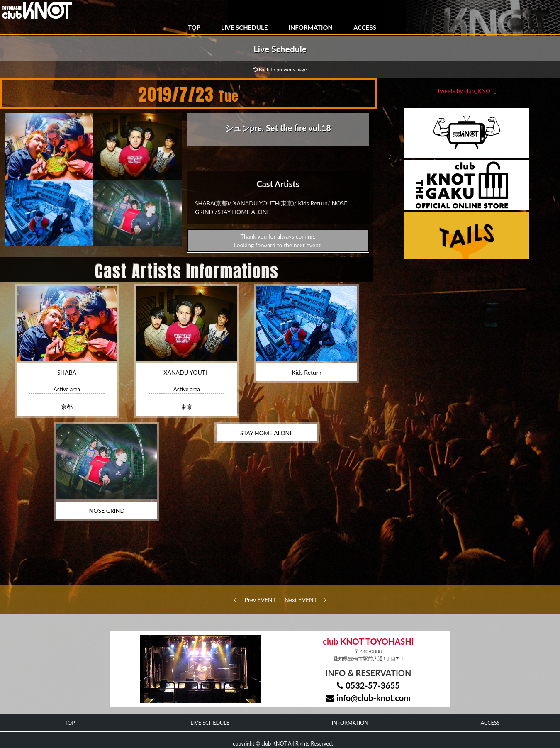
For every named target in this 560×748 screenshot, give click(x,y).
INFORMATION (310, 27)
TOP (194, 27)
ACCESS (365, 27)
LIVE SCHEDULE (244, 27)
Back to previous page (280, 69)
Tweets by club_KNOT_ (467, 91)
